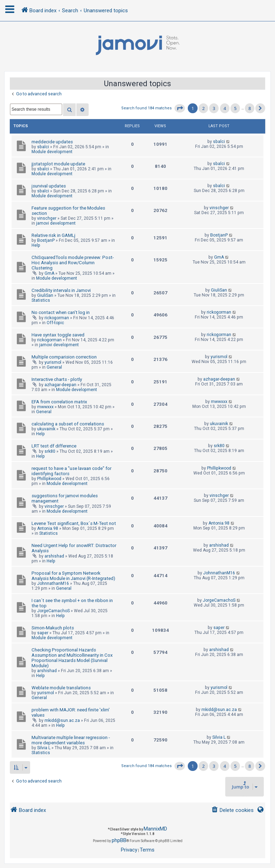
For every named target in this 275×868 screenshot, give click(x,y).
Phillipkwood (49, 479)
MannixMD (155, 829)
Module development (52, 152)
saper (43, 633)
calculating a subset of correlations (68, 424)
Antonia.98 (48, 528)
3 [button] (214, 108)
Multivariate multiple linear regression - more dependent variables (71, 740)
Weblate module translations (61, 688)
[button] (180, 108)
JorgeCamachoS (53, 611)
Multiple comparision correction (64, 357)
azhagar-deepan (60, 385)
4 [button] (225, 108)
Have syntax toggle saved (58, 335)
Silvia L (44, 748)
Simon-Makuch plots (53, 628)
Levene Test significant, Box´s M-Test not (74, 523)
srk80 (50, 451)
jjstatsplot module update (58, 164)
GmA (49, 273)
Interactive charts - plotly (57, 379)
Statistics (41, 300)
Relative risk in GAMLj (53, 235)
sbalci (43, 147)
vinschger (47, 218)
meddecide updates (52, 142)
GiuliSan (45, 295)
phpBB (119, 840)
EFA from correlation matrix (59, 402)
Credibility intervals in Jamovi (61, 290)
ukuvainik (46, 429)
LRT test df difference (54, 446)
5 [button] (235, 108)
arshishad (54, 556)
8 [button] (250, 108)
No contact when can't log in (61, 312)
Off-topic (55, 323)
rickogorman (57, 318)
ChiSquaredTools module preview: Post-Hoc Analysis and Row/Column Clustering (73, 263)
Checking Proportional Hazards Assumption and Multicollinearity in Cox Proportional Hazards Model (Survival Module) (72, 658)
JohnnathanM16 (53, 583)
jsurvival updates (49, 186)
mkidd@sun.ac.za (62, 720)
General (54, 367)
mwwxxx (45, 407)
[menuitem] (232, 810)
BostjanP (46, 240)
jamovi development (56, 223)
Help (36, 245)
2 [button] (203, 108)
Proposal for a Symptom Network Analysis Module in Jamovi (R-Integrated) (73, 576)
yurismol (53, 362)
